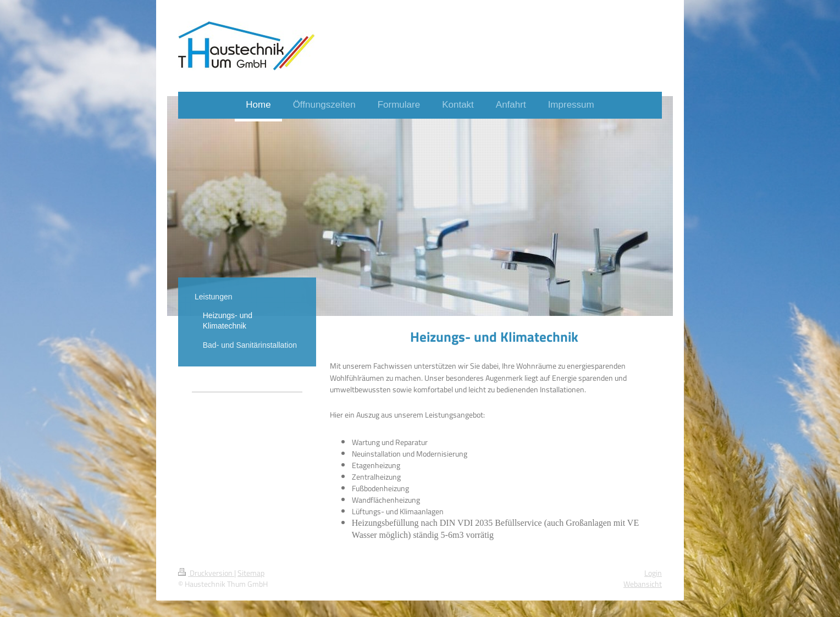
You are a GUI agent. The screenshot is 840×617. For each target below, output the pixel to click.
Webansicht (643, 584)
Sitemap (251, 573)
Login (653, 573)
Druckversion (206, 573)
